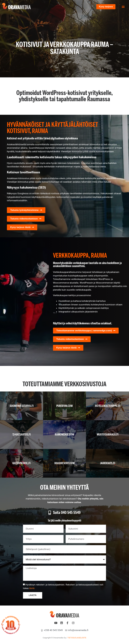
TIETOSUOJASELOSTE (77, 638)
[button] (123, 7)
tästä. (32, 588)
